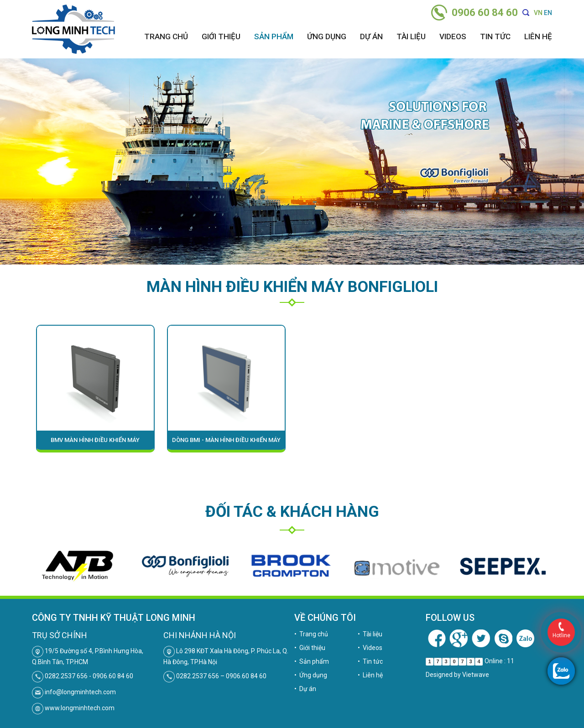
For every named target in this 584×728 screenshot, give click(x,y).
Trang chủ (166, 36)
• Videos (370, 648)
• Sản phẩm (312, 661)
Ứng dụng (327, 36)
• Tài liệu (370, 634)
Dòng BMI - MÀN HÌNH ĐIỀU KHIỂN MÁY (226, 440)
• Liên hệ (370, 675)
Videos (453, 36)
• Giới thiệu (310, 648)
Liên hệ (538, 36)
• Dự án (305, 689)
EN (548, 13)
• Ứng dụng (311, 675)
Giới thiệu (221, 36)
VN (538, 13)
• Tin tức (370, 661)
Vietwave (476, 675)
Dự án (371, 36)
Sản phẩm (274, 36)
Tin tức (495, 36)
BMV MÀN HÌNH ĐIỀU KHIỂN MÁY (95, 440)
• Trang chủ (311, 634)
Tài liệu (411, 36)
